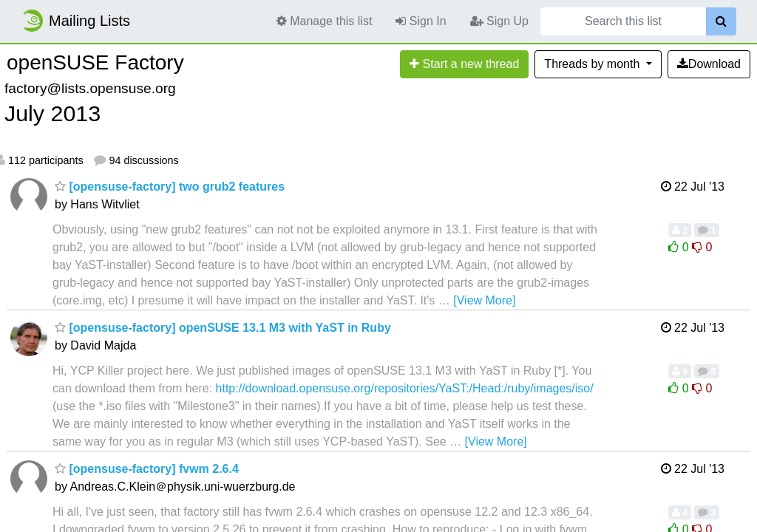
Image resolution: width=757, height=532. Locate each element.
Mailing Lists (75, 21)
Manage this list (325, 21)
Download (709, 64)
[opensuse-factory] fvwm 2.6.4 (147, 469)
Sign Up (499, 21)
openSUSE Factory (95, 62)
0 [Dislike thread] (702, 247)
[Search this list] (623, 21)
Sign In (421, 21)
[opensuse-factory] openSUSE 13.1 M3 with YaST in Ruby (223, 328)
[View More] (484, 300)
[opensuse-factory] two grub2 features (170, 187)
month (593, 64)
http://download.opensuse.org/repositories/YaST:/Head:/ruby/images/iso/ (405, 388)
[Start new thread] (464, 64)
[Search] (721, 21)
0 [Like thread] (680, 247)
